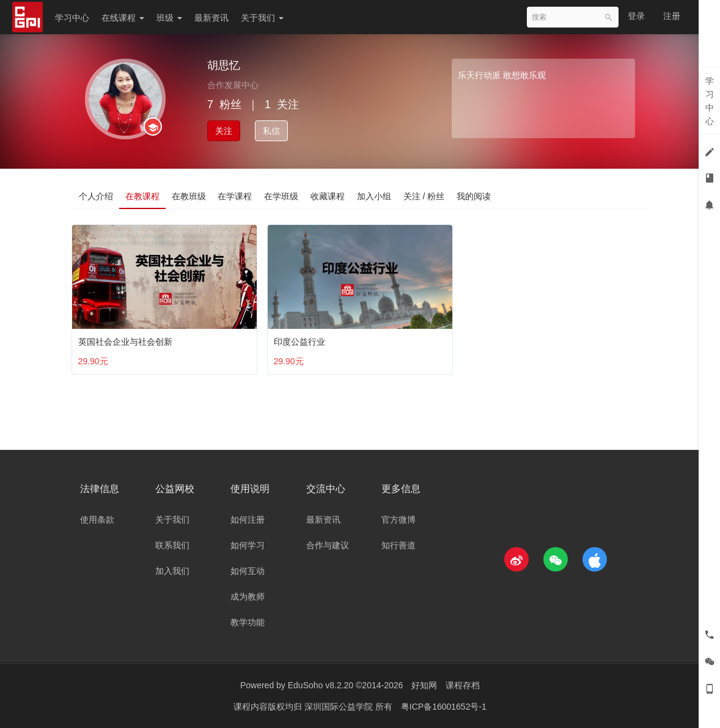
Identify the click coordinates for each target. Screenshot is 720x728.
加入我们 (172, 571)
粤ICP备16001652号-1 (444, 707)
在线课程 (123, 18)
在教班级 (189, 196)
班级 (169, 18)
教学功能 (248, 622)
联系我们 (172, 545)
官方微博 (399, 520)
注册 (672, 16)
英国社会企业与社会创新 (128, 339)
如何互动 (248, 571)
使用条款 (97, 520)
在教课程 (142, 196)
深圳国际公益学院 (340, 707)
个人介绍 (96, 196)
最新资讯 (211, 18)
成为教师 (248, 597)
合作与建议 (328, 545)
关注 (224, 131)
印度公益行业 (302, 339)
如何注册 (248, 520)
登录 (636, 16)
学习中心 (72, 18)
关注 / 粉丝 (425, 196)
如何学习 (248, 545)
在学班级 (282, 196)
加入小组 (375, 196)
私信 (271, 131)
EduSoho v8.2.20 (321, 685)
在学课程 (235, 196)
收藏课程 (328, 196)
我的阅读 (475, 196)
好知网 (424, 685)
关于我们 (262, 18)
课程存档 (463, 685)
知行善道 (399, 545)
